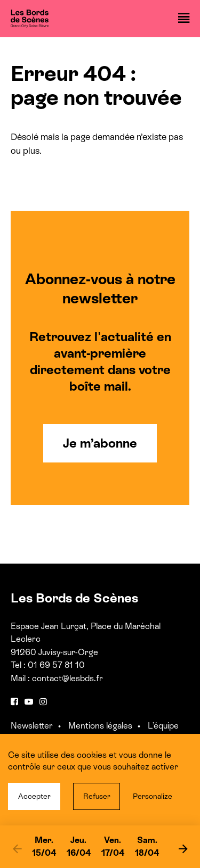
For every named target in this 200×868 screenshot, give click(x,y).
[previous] (17, 848)
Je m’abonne (100, 443)
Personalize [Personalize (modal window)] (153, 796)
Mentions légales (100, 726)
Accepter (34, 796)
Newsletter (32, 726)
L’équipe (163, 726)
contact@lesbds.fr (67, 678)
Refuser (97, 796)
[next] (183, 848)
